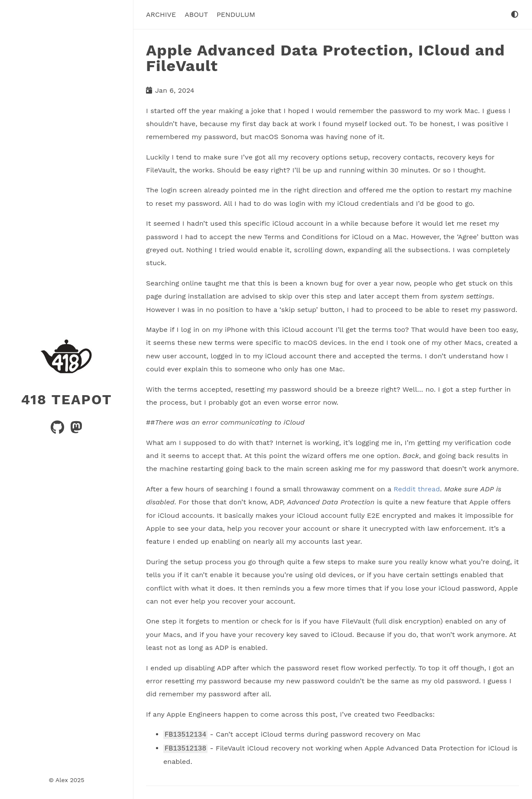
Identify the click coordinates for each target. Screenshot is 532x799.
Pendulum (236, 15)
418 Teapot (66, 399)
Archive (161, 15)
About (196, 15)
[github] (58, 430)
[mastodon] (76, 430)
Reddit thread (417, 489)
